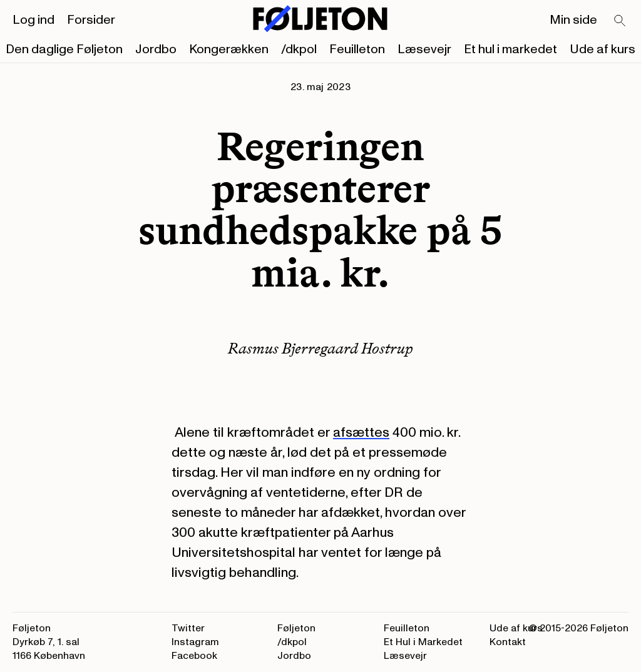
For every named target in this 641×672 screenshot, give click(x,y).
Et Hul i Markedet (423, 642)
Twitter (188, 628)
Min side (573, 20)
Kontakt (508, 642)
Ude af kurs (603, 49)
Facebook (194, 656)
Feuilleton (357, 49)
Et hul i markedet (510, 49)
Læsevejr (424, 49)
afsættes (361, 432)
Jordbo (156, 49)
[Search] (620, 21)
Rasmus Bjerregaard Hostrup (320, 348)
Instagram (195, 642)
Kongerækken (229, 49)
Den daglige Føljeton (64, 49)
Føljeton (296, 628)
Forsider (91, 20)
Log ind (33, 20)
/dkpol (299, 49)
